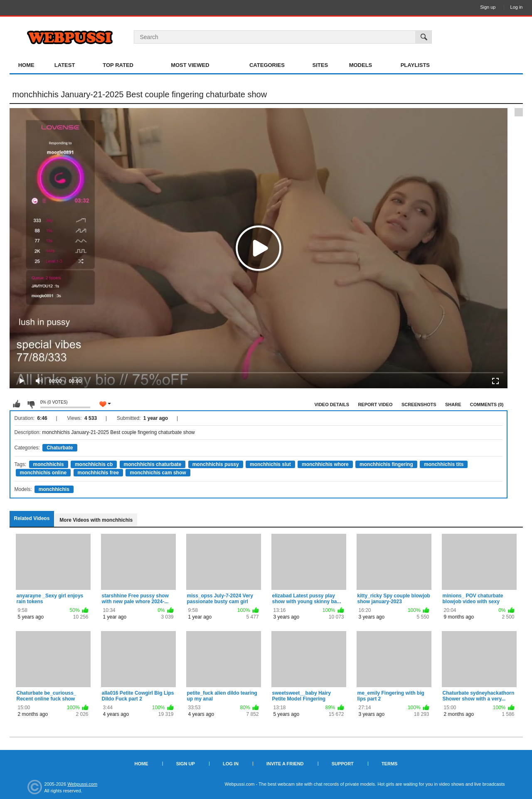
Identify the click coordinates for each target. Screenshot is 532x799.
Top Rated (118, 65)
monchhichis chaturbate (153, 464)
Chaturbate (60, 448)
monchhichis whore (325, 464)
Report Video (375, 404)
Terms (390, 764)
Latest (65, 65)
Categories (267, 65)
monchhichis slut (270, 464)
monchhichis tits (444, 464)
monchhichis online (43, 473)
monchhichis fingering (386, 464)
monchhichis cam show (158, 473)
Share (453, 404)
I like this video (17, 404)
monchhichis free (98, 473)
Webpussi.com (82, 784)
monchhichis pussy (216, 464)
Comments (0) (487, 404)
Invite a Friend (285, 764)
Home (26, 65)
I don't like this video (31, 404)
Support (343, 764)
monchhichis (49, 464)
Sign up (488, 7)
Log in (517, 7)
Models (361, 65)
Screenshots (419, 404)
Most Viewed (190, 65)
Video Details (332, 404)
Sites (320, 65)
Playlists (415, 65)
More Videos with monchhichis (96, 520)
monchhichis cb (94, 464)
